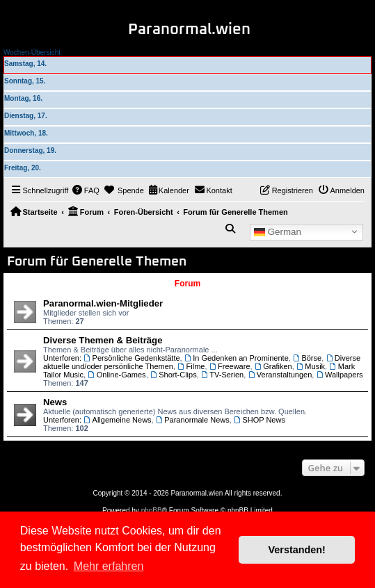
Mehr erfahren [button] (109, 566)
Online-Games (117, 375)
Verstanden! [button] (297, 550)
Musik (311, 366)
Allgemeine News (117, 420)
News (55, 402)
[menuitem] (86, 190)
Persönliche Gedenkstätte (131, 358)
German (278, 231)
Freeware (230, 366)
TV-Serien (222, 375)
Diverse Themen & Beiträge (103, 340)
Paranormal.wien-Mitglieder (103, 303)
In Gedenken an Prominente (237, 358)
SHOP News (260, 420)
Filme (191, 366)
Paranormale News (193, 420)
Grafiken (273, 366)
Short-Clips (174, 375)
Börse (307, 358)
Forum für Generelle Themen (97, 262)
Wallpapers (339, 375)
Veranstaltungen (280, 375)
